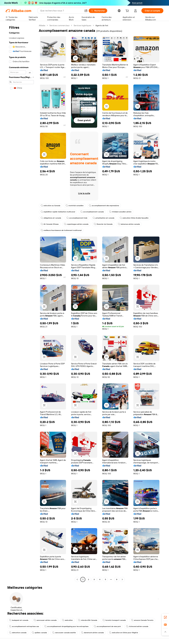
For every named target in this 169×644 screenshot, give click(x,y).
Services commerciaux (59, 25)
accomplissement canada (92, 212)
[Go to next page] (122, 579)
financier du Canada (103, 224)
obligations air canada (51, 218)
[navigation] (21, 303)
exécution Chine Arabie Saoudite (134, 218)
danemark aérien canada (92, 633)
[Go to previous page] (77, 579)
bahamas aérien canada (129, 224)
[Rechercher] (98, 11)
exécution (67, 620)
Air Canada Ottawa (50, 224)
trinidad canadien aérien (120, 212)
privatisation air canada (104, 218)
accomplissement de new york (107, 626)
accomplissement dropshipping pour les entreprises (66, 626)
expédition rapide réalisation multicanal (58, 212)
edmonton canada (18, 633)
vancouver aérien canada (45, 620)
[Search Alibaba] (61, 11)
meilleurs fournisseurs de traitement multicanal (61, 230)
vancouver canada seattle (64, 633)
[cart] (128, 11)
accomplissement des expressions (104, 206)
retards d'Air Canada (88, 620)
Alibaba (42, 25)
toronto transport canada (114, 620)
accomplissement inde (77, 218)
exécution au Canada (50, 206)
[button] (86, 11)
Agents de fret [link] (102, 25)
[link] (165, 617)
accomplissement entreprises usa (24, 626)
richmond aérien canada (137, 626)
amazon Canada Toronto (142, 620)
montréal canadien (75, 206)
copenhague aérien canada (76, 224)
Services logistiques (82, 25)
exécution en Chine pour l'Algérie (124, 633)
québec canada (39, 633)
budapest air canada (19, 620)
